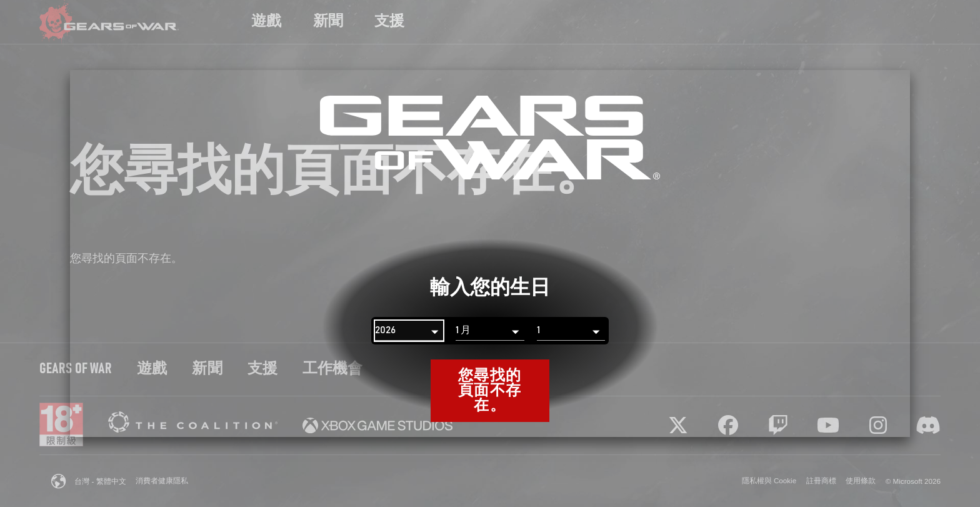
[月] (490, 331)
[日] (571, 331)
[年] (409, 331)
